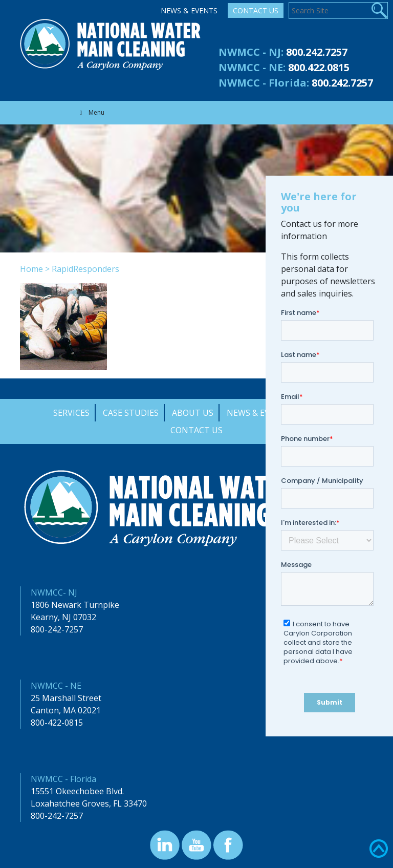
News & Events (189, 10)
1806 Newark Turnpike (75, 605)
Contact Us (256, 10)
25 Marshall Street (66, 698)
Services (71, 413)
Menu (91, 112)
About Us (193, 413)
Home (31, 269)
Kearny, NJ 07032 (63, 617)
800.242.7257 (317, 52)
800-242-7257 (57, 629)
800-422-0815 (57, 723)
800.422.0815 (319, 67)
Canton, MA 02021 (66, 710)
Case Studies (131, 413)
